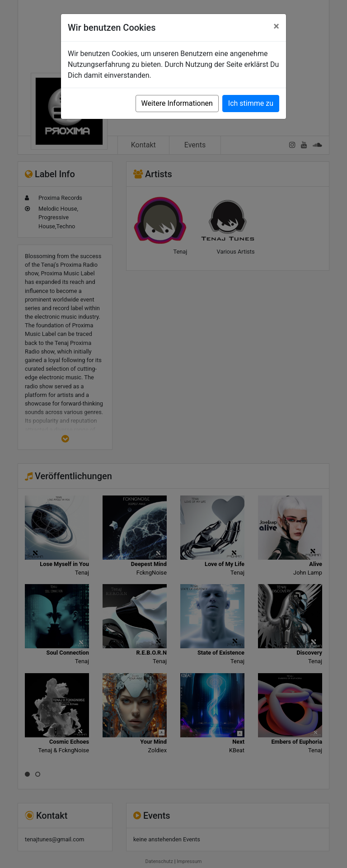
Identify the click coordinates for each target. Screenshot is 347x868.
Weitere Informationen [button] (177, 103)
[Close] (276, 26)
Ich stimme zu (251, 103)
